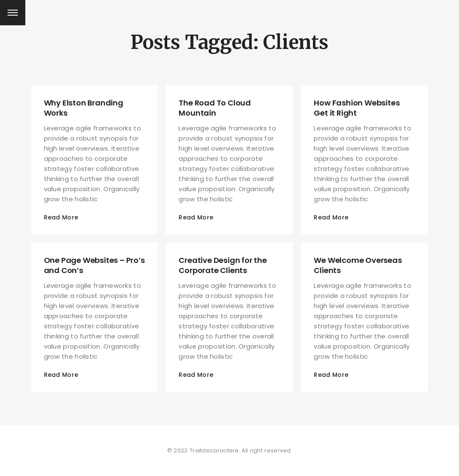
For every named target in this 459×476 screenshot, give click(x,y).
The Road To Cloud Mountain (215, 108)
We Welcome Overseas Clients (358, 265)
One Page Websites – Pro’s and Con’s (94, 265)
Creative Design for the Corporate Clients (223, 265)
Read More (61, 217)
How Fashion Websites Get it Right (357, 108)
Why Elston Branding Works (84, 108)
